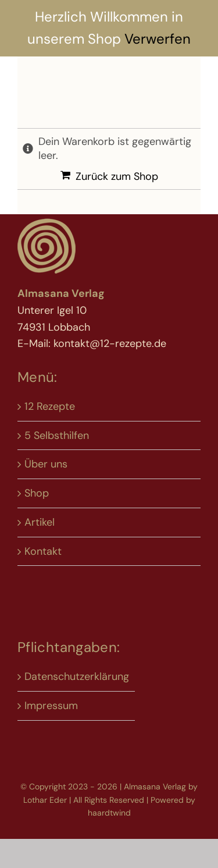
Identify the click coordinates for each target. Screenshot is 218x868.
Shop (37, 493)
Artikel (40, 522)
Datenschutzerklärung (77, 676)
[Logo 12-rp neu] (47, 222)
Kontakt (43, 551)
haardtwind (109, 813)
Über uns (46, 464)
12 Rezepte (50, 406)
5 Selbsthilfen (57, 435)
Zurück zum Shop (117, 176)
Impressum (51, 706)
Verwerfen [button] (158, 39)
